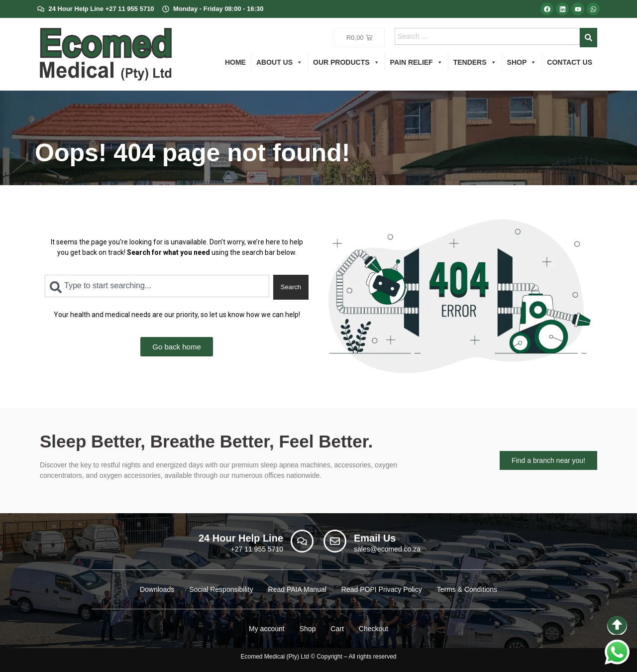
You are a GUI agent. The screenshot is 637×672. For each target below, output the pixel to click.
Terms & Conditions (467, 589)
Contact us (570, 62)
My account (267, 629)
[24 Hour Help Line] (302, 541)
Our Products (346, 62)
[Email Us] (335, 541)
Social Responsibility (221, 589)
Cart (337, 629)
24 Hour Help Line (241, 538)
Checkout (373, 629)
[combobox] (487, 36)
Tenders (475, 62)
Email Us (375, 538)
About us (279, 62)
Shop (522, 62)
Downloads (157, 589)
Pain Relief (417, 62)
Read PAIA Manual (297, 589)
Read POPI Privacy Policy (382, 589)
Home (235, 62)
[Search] (588, 38)
